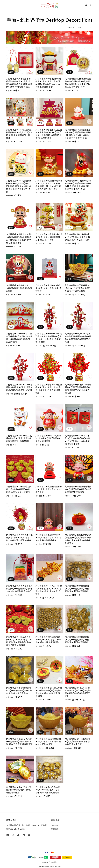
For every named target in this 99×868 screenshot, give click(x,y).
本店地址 (55, 825)
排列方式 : (71, 27)
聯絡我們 (55, 829)
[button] (7, 5)
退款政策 (58, 867)
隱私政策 (50, 867)
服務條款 (42, 867)
